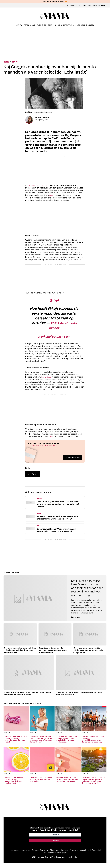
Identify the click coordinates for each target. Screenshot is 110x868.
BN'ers (39, 503)
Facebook (83, 6)
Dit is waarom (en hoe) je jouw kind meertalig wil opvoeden (41, 784)
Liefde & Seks (79, 25)
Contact (35, 855)
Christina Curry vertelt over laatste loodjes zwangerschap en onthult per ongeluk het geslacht (58, 509)
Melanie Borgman (42, 118)
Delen (33, 479)
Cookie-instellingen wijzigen (55, 858)
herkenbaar (47, 381)
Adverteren (25, 855)
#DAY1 (64, 325)
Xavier (52, 196)
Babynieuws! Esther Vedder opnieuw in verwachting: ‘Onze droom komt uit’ (56, 535)
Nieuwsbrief (72, 6)
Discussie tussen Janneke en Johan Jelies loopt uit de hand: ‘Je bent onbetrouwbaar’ (20, 655)
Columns (52, 25)
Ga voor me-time (72, 462)
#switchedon (47, 331)
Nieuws (19, 25)
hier (52, 441)
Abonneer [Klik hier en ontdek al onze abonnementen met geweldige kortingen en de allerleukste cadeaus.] (102, 6)
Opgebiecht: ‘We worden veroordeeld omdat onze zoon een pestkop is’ (79, 699)
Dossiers (90, 25)
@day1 (54, 302)
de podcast (39, 186)
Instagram (93, 6)
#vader (66, 331)
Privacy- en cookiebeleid (80, 855)
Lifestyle (67, 25)
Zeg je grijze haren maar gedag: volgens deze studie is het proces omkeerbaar (67, 744)
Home (7, 62)
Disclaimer (54, 855)
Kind (60, 25)
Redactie (96, 855)
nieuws (29, 489)
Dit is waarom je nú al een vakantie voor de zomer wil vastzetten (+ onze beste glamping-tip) (93, 785)
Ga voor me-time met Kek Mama (44, 450)
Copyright (44, 855)
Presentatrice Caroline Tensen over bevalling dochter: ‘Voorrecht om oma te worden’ (28, 699)
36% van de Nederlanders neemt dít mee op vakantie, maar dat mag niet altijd (16, 744)
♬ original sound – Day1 (54, 340)
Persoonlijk (30, 25)
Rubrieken (42, 25)
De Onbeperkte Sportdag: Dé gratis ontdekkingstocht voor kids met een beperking (93, 744)
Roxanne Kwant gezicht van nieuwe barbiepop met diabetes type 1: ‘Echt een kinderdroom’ (42, 744)
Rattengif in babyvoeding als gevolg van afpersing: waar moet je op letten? (57, 523)
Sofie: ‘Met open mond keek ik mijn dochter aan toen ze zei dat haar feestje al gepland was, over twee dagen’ (87, 593)
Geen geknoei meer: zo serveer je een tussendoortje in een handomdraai (14, 785)
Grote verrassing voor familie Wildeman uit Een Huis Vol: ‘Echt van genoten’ (88, 655)
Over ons (64, 855)
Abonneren (14, 855)
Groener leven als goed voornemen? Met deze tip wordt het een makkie (67, 784)
